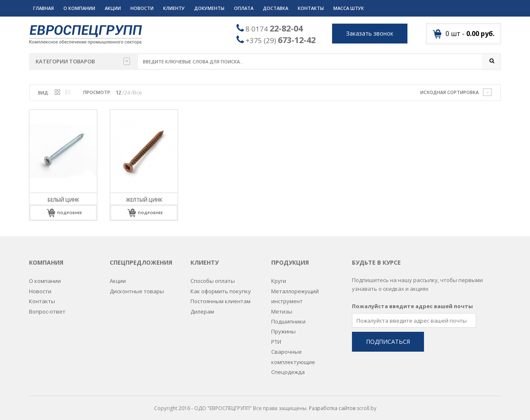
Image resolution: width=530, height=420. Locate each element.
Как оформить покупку (221, 287)
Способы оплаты (213, 276)
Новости (142, 8)
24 (127, 93)
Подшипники (288, 317)
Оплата (244, 8)
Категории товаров (83, 61)
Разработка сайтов (332, 404)
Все (137, 93)
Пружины (283, 327)
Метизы (282, 307)
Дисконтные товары (137, 287)
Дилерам (202, 307)
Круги (279, 276)
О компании (79, 8)
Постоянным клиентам (220, 297)
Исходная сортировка (449, 93)
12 (118, 93)
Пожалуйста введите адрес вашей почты (412, 302)
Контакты (311, 8)
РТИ (276, 337)
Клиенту (174, 8)
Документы (209, 8)
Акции (113, 8)
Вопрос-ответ (47, 307)
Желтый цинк (144, 200)
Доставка (276, 8)
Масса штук (349, 8)
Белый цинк (63, 200)
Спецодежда (288, 367)
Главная (43, 8)
